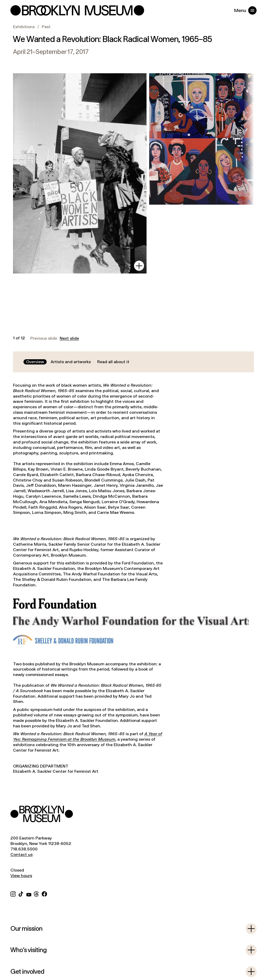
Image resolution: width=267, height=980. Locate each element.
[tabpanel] (133, 584)
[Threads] (37, 893)
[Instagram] (13, 893)
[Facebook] (44, 893)
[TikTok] (21, 893)
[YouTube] (29, 893)
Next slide (69, 338)
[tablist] (78, 362)
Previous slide (44, 338)
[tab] (35, 362)
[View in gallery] (139, 266)
